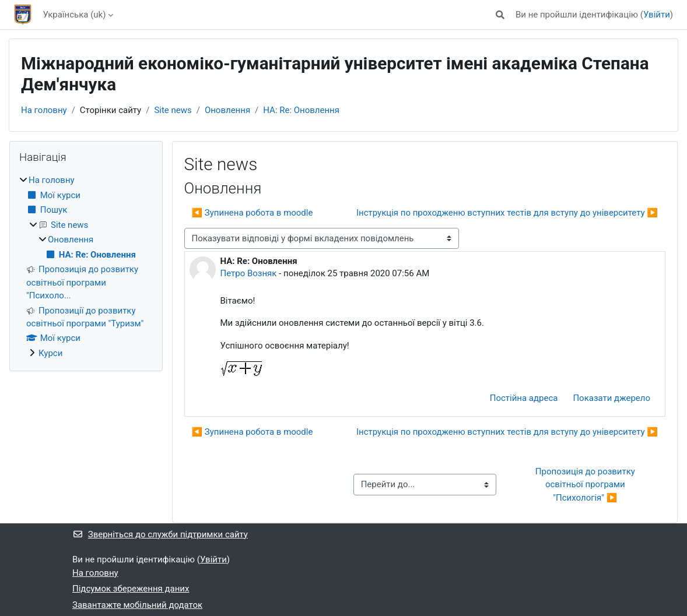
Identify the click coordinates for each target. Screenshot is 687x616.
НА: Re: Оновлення (301, 110)
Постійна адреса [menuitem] (524, 398)
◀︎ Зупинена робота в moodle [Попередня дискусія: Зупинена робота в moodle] (253, 213)
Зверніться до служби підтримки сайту (160, 534)
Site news (173, 110)
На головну (44, 110)
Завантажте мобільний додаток (137, 605)
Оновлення (227, 110)
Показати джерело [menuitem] (611, 398)
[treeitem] (86, 267)
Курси (50, 353)
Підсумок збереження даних (131, 589)
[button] (500, 15)
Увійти (657, 15)
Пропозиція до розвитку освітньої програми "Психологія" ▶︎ (586, 485)
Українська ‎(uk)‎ (75, 15)
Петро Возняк (249, 273)
